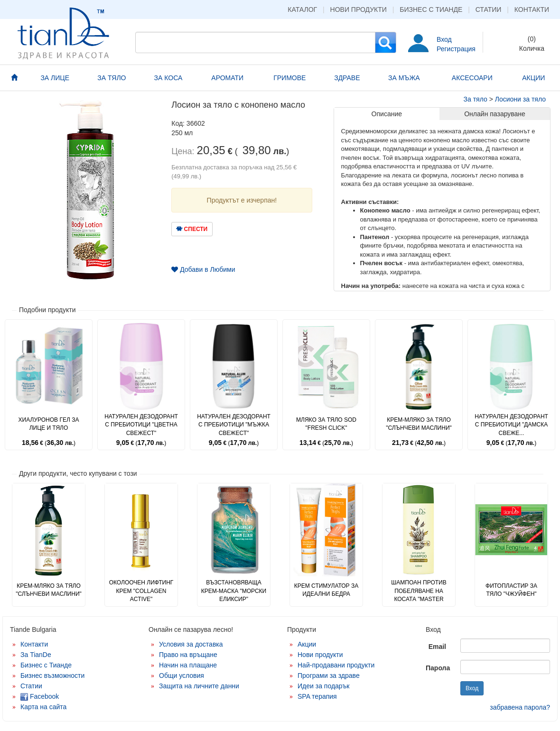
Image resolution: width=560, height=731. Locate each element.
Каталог (302, 9)
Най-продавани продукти (336, 665)
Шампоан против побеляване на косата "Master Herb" (419, 595)
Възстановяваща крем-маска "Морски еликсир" (234, 591)
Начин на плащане (188, 665)
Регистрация (456, 49)
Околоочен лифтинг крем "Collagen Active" (141, 591)
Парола (438, 668)
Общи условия (182, 675)
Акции (307, 644)
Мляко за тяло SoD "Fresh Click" (326, 424)
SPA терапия (317, 696)
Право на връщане (188, 655)
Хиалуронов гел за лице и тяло (49, 424)
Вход (444, 39)
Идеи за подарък (324, 686)
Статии (489, 9)
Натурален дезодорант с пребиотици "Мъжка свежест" (234, 425)
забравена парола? (520, 707)
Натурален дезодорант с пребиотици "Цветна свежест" (141, 425)
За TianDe (36, 655)
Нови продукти (359, 9)
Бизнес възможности (52, 675)
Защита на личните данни (199, 686)
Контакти (532, 9)
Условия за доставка (191, 644)
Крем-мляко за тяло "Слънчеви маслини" (419, 424)
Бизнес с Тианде (431, 9)
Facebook (40, 696)
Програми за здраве (329, 675)
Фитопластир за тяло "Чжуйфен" (511, 590)
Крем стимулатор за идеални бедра (326, 590)
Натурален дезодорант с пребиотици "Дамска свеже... (511, 425)
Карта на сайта (43, 707)
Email (437, 647)
